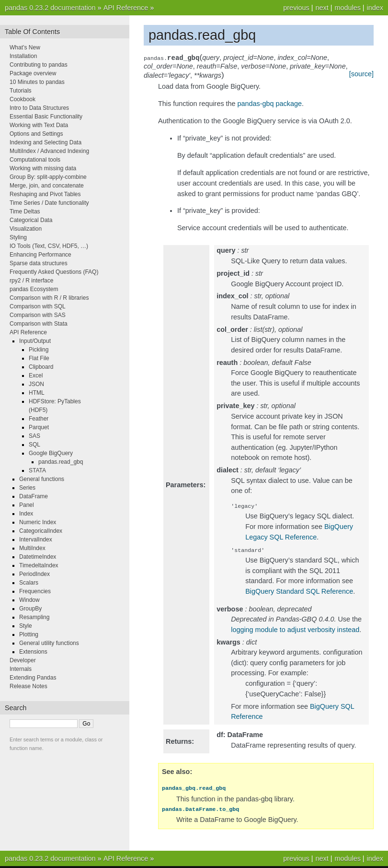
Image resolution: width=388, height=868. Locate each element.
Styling (18, 237)
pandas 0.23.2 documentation (50, 8)
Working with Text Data (39, 125)
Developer (23, 660)
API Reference (126, 8)
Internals (21, 669)
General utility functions (49, 643)
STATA (37, 470)
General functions (42, 479)
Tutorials (21, 91)
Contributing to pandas (39, 65)
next (322, 8)
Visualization (26, 229)
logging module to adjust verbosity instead (295, 632)
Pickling (39, 350)
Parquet (39, 427)
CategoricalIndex (41, 531)
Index (26, 514)
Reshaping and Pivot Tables (45, 194)
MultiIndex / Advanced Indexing (49, 151)
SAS (34, 436)
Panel (27, 505)
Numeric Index (38, 522)
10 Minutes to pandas (37, 82)
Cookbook (23, 99)
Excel (36, 375)
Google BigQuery (51, 453)
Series (27, 488)
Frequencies (35, 591)
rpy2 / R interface (31, 281)
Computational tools (35, 160)
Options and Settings (36, 134)
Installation (23, 56)
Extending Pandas (33, 678)
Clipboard (41, 367)
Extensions (33, 652)
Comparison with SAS (38, 315)
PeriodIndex (34, 574)
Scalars (29, 583)
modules (347, 8)
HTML (37, 393)
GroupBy (30, 609)
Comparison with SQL (38, 306)
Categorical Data (31, 220)
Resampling (34, 617)
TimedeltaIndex (39, 565)
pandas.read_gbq (61, 462)
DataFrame (34, 496)
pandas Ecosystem (34, 289)
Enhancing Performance (40, 255)
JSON (36, 384)
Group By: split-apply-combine (48, 177)
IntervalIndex (36, 540)
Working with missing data (43, 168)
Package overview (33, 73)
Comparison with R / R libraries (49, 298)
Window (29, 600)
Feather (39, 419)
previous (296, 8)
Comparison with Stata (39, 324)
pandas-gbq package (270, 104)
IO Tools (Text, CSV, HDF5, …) (49, 246)
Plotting (29, 634)
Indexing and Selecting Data (46, 142)
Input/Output (35, 341)
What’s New (25, 47)
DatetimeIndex (38, 557)
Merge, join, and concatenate (47, 186)
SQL (34, 445)
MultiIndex (32, 548)
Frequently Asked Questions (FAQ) (54, 272)
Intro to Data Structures (39, 108)
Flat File (39, 358)
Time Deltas (25, 211)
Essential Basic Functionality (46, 117)
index (375, 8)
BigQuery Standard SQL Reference (299, 593)
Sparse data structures (39, 263)
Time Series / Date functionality (49, 203)
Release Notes (29, 686)
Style (26, 626)
